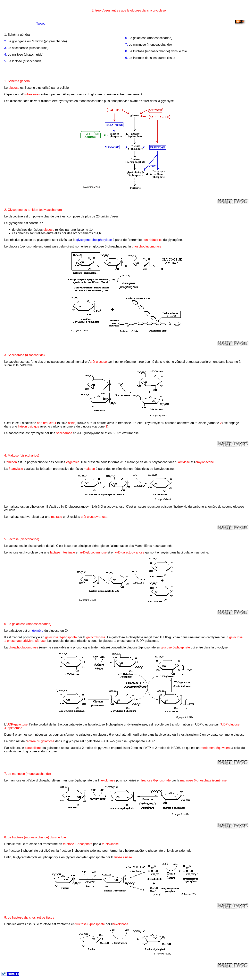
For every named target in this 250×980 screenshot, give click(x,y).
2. (6, 41)
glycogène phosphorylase (94, 240)
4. (6, 55)
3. (6, 48)
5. (6, 61)
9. (126, 58)
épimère (38, 631)
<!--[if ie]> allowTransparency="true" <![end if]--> (20, 23)
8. (126, 51)
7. (126, 45)
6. (126, 38)
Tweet (41, 24)
